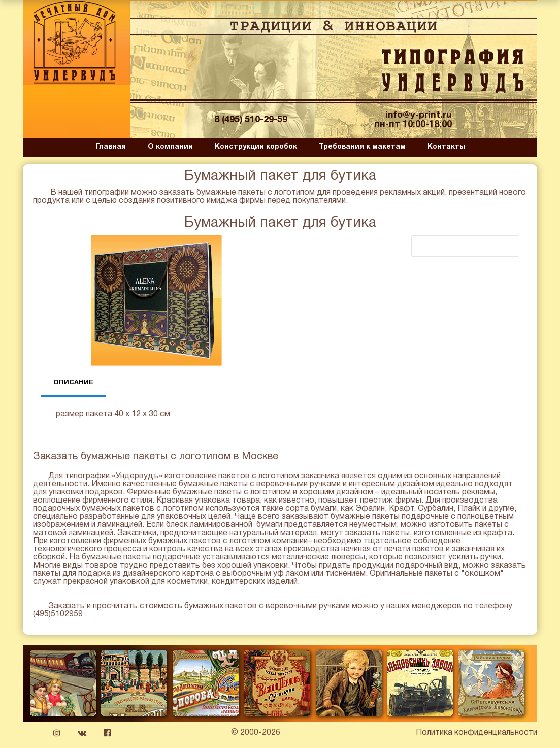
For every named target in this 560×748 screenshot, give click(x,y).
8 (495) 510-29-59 (251, 120)
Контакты (446, 147)
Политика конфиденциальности (476, 733)
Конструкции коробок (256, 147)
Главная (111, 147)
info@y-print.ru (419, 116)
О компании (170, 147)
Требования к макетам (362, 147)
